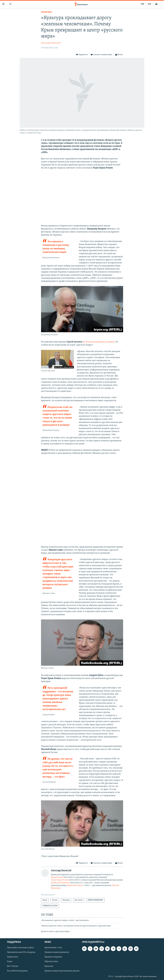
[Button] (82, 55)
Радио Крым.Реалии (60, 880)
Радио (10, 962)
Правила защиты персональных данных (62, 971)
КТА (149, 4)
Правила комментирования (57, 952)
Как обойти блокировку (17, 971)
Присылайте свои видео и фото (20, 948)
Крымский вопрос (75, 885)
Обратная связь (51, 962)
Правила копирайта (53, 957)
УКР (143, 4)
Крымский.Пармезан (60, 883)
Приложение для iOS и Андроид (21, 952)
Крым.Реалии (57, 877)
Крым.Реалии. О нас (53, 948)
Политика (46, 12)
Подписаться (13, 957)
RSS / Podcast (13, 966)
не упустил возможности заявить (99, 342)
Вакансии (49, 966)
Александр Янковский (51, 43)
